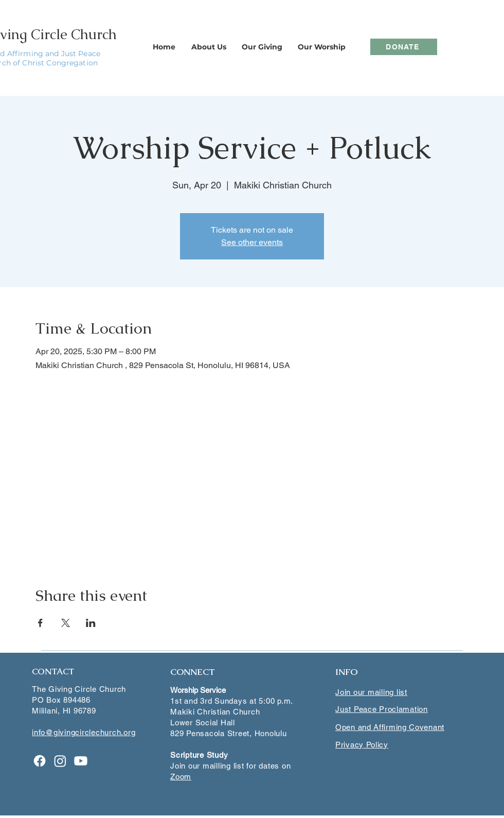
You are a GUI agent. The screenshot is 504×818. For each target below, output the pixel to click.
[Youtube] (81, 761)
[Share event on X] (66, 623)
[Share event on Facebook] (40, 623)
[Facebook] (40, 761)
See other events (252, 242)
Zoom (181, 777)
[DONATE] (404, 47)
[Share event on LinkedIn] (91, 623)
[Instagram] (60, 761)
